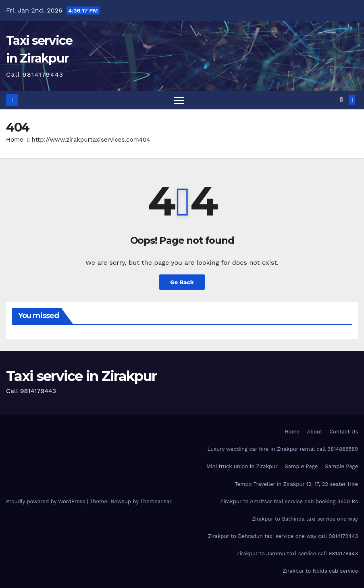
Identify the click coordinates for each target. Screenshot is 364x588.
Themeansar (156, 501)
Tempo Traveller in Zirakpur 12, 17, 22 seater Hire (296, 484)
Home (15, 140)
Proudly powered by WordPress (47, 501)
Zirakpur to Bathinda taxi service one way (305, 519)
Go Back (182, 282)
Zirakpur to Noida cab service (320, 571)
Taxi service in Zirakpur (81, 376)
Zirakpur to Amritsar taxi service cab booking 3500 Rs (289, 501)
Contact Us (344, 432)
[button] (341, 100)
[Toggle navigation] (179, 100)
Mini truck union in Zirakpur (242, 466)
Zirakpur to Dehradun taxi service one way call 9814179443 (283, 536)
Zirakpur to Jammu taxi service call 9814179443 (297, 553)
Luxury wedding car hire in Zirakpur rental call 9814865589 (283, 449)
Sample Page (302, 466)
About (314, 432)
